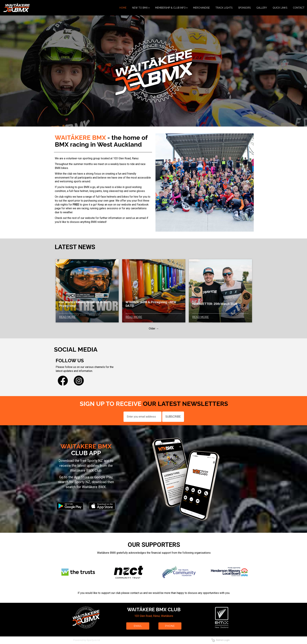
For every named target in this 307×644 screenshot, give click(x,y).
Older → (154, 329)
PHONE (170, 626)
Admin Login (221, 640)
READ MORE (67, 317)
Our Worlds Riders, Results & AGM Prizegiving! (83, 304)
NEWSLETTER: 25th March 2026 (215, 304)
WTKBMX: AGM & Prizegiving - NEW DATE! (151, 304)
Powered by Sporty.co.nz (87, 640)
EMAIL (138, 626)
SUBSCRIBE (173, 417)
